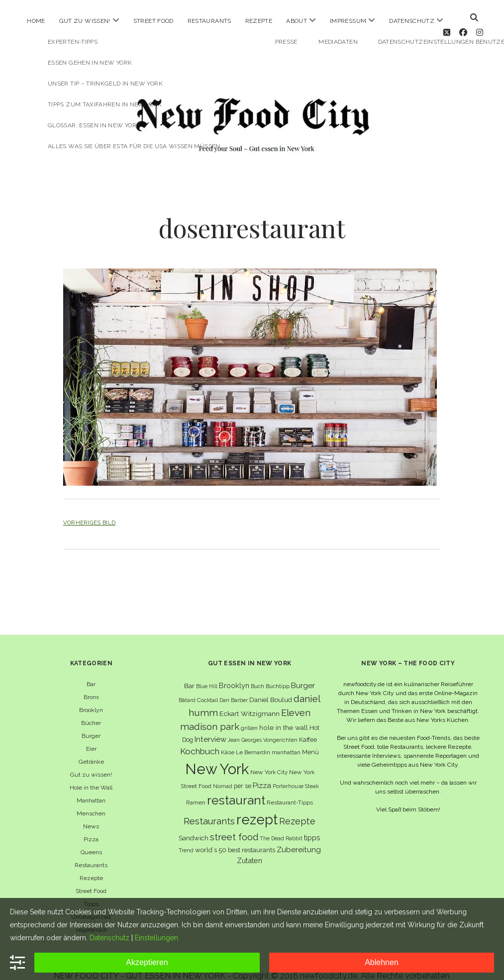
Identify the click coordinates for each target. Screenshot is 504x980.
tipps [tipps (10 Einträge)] (312, 823)
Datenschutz (412, 21)
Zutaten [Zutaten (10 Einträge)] (250, 846)
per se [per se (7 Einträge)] (243, 771)
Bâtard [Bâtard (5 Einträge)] (187, 686)
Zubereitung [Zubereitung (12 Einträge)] (299, 836)
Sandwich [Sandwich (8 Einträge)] (194, 824)
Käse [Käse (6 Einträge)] (228, 738)
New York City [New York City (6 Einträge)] (269, 758)
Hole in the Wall (91, 774)
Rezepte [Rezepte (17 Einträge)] (297, 807)
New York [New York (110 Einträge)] (217, 755)
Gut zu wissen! (85, 21)
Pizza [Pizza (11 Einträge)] (262, 771)
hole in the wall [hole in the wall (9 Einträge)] (284, 713)
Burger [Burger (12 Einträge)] (303, 671)
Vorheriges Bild (90, 509)
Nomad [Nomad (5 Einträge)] (223, 772)
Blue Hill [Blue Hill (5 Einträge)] (207, 672)
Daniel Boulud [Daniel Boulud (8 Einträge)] (271, 685)
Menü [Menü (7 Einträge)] (310, 738)
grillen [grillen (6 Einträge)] (249, 714)
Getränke (91, 748)
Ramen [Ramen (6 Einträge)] (196, 789)
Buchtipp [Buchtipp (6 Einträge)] (278, 672)
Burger (91, 722)
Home (36, 21)
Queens (91, 838)
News (91, 812)
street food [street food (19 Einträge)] (234, 823)
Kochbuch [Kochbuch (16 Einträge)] (200, 737)
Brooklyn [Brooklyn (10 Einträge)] (234, 671)
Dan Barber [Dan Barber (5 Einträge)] (234, 686)
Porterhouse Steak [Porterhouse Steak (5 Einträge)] (296, 772)
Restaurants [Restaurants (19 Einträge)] (209, 807)
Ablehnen (382, 962)
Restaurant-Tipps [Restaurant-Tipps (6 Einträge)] (290, 789)
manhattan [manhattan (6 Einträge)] (286, 738)
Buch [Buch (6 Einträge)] (257, 672)
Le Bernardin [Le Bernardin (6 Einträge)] (253, 738)
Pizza (91, 825)
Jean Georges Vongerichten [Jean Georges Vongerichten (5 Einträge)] (263, 726)
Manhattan (91, 787)
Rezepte (259, 21)
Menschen (91, 800)
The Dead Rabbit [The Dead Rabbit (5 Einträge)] (281, 824)
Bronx (91, 683)
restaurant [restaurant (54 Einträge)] (236, 786)
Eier (91, 735)
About (297, 21)
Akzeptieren (147, 962)
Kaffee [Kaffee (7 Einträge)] (308, 726)
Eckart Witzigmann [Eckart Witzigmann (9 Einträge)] (250, 700)
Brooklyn (91, 696)
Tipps (91, 890)
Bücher (91, 709)
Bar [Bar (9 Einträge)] (189, 672)
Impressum (348, 21)
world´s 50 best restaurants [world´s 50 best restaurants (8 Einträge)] (235, 836)
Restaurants (209, 21)
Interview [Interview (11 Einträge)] (210, 725)
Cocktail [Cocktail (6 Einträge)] (207, 686)
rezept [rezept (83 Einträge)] (257, 805)
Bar (91, 670)
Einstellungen (156, 938)
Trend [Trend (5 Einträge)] (186, 836)
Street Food (153, 21)
